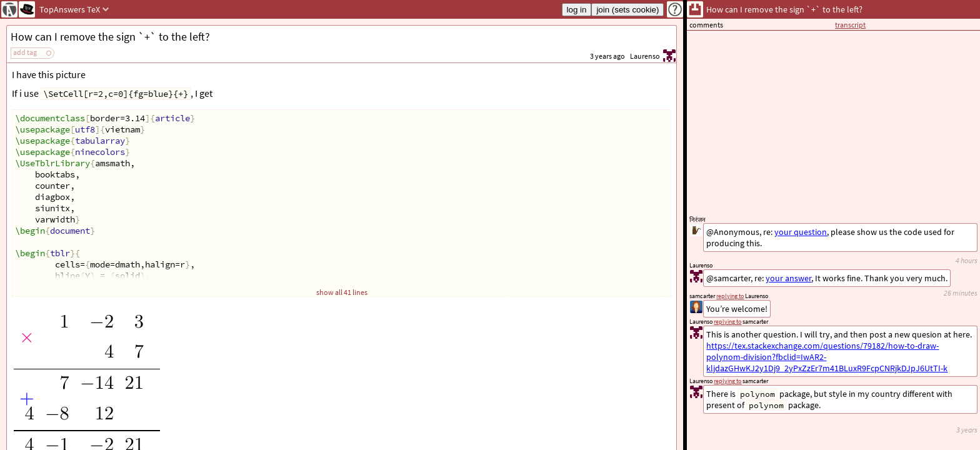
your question (801, 232)
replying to (727, 381)
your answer (788, 278)
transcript (850, 25)
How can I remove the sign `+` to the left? (110, 37)
